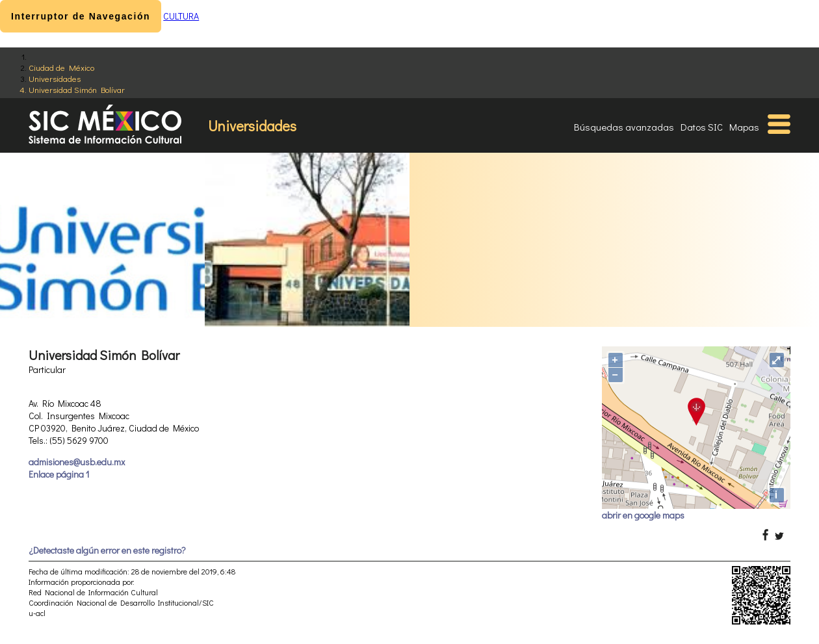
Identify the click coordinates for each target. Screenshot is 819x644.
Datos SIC (702, 127)
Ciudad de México (61, 67)
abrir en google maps (643, 515)
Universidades (55, 78)
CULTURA (181, 16)
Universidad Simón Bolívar (77, 89)
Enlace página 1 (59, 474)
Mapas (744, 127)
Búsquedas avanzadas (624, 127)
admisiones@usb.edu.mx (77, 462)
